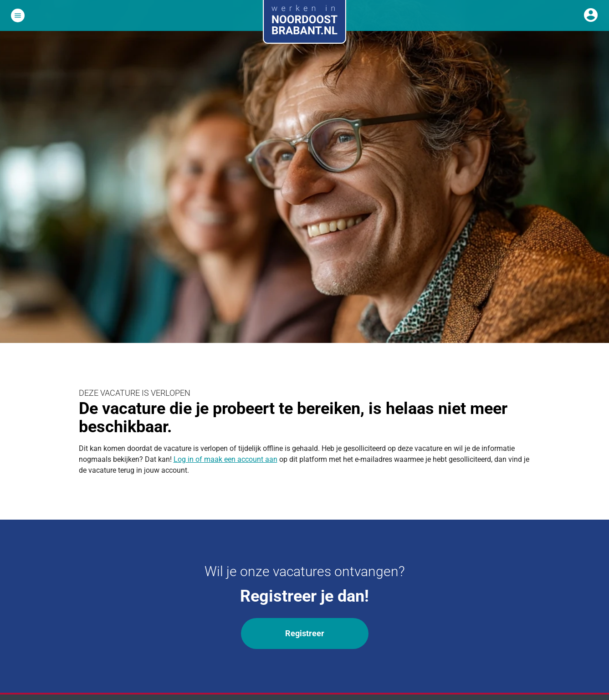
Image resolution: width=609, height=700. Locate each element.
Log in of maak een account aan (225, 459)
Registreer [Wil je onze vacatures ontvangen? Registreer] (305, 633)
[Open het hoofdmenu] (18, 15)
